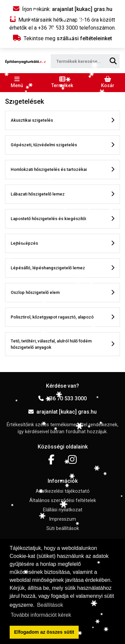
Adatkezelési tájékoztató (63, 491)
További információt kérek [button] (41, 615)
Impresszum (62, 519)
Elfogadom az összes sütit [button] (44, 632)
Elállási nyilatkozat (63, 510)
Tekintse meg (62, 38)
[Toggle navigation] (17, 82)
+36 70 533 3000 (62, 398)
